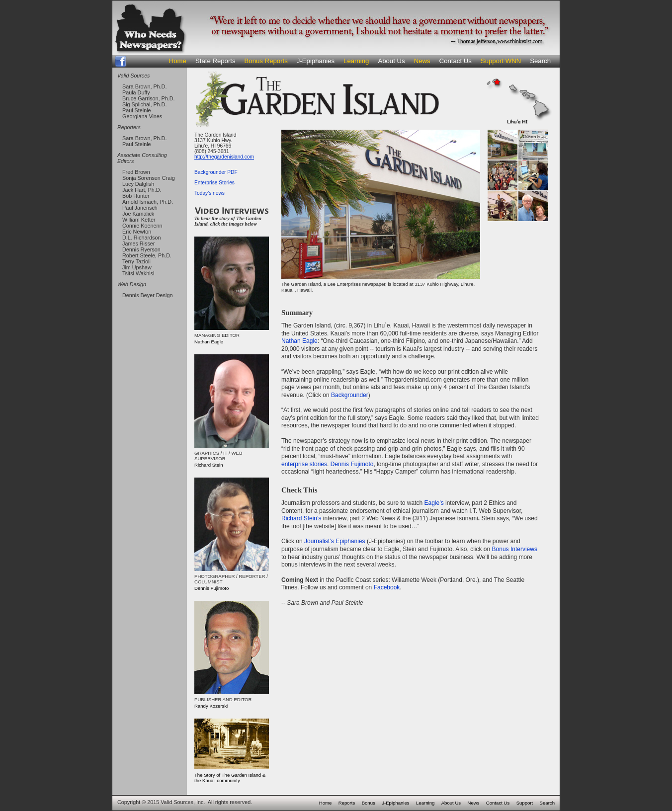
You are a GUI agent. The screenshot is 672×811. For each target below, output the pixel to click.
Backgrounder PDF (216, 172)
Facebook (387, 587)
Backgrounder (350, 395)
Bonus (369, 803)
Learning (356, 61)
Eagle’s (434, 503)
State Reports (215, 61)
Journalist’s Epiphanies (335, 541)
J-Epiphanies (316, 61)
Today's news (210, 193)
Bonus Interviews (515, 549)
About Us (391, 61)
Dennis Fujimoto (352, 464)
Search (540, 61)
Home (178, 61)
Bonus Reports (266, 61)
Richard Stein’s (301, 518)
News (422, 61)
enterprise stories (304, 464)
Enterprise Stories (214, 183)
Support (525, 803)
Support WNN (501, 61)
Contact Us (456, 61)
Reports (347, 803)
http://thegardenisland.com (224, 157)
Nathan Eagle (299, 341)
